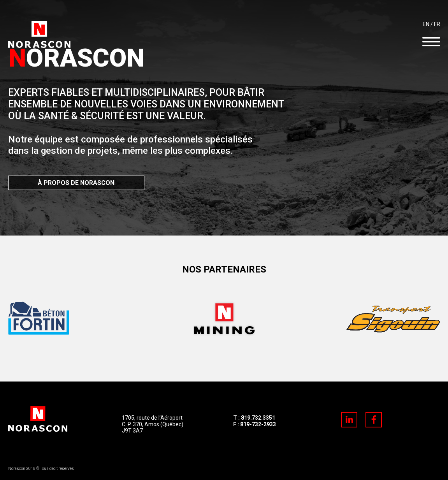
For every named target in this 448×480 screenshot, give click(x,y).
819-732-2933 (258, 424)
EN (426, 24)
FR (437, 24)
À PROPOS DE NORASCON (76, 183)
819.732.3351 (258, 418)
